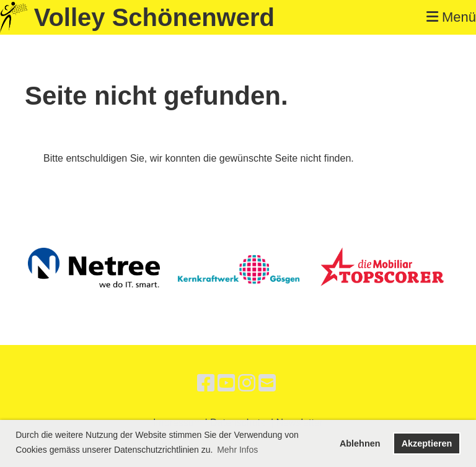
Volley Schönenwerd (154, 17)
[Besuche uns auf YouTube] (226, 383)
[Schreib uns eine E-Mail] (267, 383)
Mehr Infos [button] (237, 450)
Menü (451, 17)
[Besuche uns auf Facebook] (206, 383)
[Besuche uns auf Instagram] (247, 383)
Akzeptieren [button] (427, 443)
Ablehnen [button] (360, 443)
